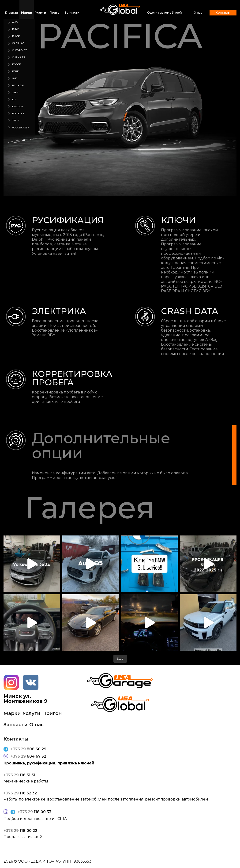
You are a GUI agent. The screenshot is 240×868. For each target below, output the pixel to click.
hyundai (18, 85)
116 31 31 (19, 775)
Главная (11, 13)
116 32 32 (20, 793)
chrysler (19, 57)
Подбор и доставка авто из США (35, 819)
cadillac (18, 43)
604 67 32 (28, 756)
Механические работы (26, 781)
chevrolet (19, 50)
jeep (15, 92)
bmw (15, 29)
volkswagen (21, 128)
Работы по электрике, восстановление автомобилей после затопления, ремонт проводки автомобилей (106, 799)
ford (16, 71)
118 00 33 (34, 812)
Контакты (223, 13)
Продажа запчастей (23, 837)
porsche (18, 114)
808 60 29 (28, 749)
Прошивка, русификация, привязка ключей (49, 763)
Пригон (55, 13)
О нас (198, 13)
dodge (17, 64)
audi (15, 22)
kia (14, 99)
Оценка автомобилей (165, 13)
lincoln (17, 107)
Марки (27, 13)
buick (16, 36)
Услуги (41, 13)
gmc (15, 78)
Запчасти (72, 13)
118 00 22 (20, 831)
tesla (16, 121)
